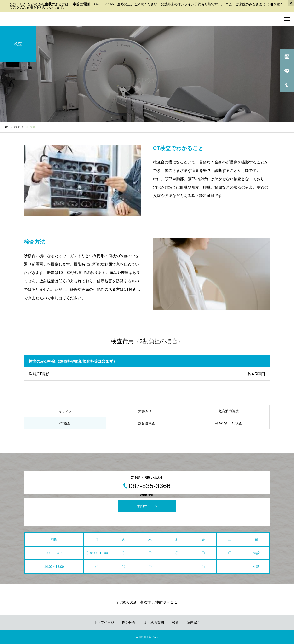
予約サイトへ (147, 506)
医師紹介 (129, 622)
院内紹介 (194, 622)
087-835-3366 (103, 4)
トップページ (104, 622)
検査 (175, 622)
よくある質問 (154, 622)
